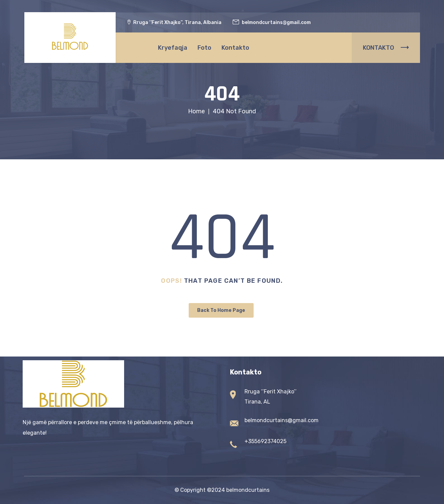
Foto (204, 48)
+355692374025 (265, 441)
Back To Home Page (221, 310)
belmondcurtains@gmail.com (282, 420)
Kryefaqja (173, 48)
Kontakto (235, 48)
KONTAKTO (386, 48)
